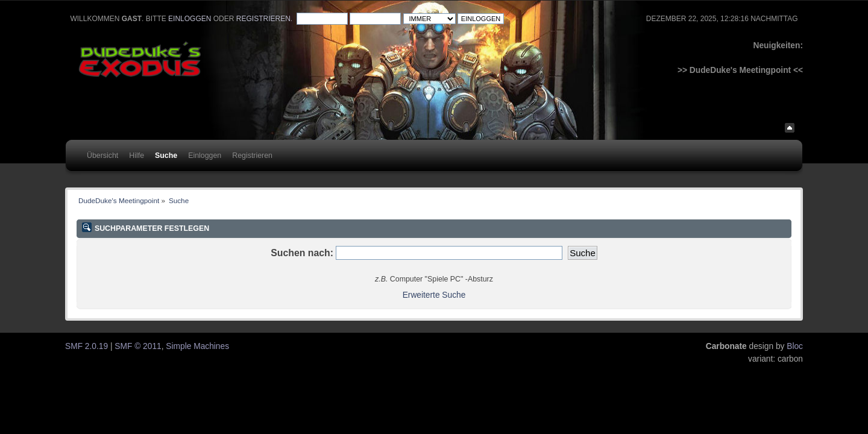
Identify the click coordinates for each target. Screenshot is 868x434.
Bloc (795, 346)
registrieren (263, 19)
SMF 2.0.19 (86, 346)
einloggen (190, 19)
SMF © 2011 (138, 346)
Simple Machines (197, 346)
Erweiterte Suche (434, 295)
